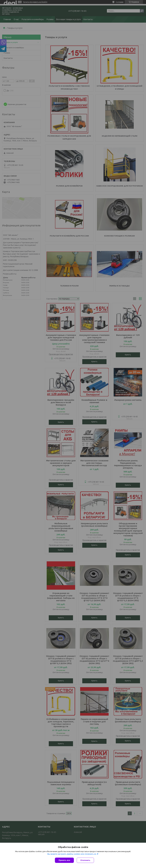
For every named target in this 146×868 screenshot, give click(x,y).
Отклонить (85, 860)
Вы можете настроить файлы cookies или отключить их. (72, 854)
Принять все (64, 860)
